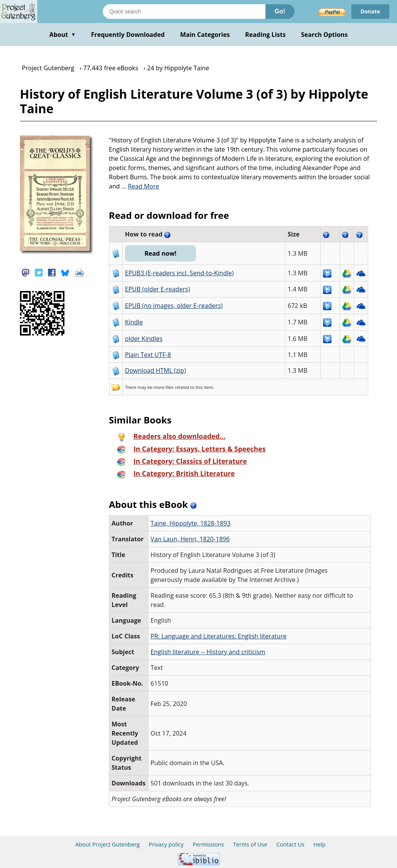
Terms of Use (250, 844)
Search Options (325, 35)
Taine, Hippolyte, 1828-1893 (191, 523)
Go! (280, 11)
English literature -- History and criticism (208, 652)
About (63, 35)
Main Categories (205, 35)
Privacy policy (166, 844)
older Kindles (144, 339)
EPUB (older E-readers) (157, 289)
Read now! (161, 253)
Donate (370, 11)
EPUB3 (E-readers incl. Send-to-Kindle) (180, 273)
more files (163, 387)
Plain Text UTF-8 (148, 355)
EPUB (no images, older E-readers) (174, 306)
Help (319, 844)
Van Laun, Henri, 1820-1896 (190, 539)
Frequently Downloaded (128, 35)
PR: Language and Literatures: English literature (219, 636)
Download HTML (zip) (156, 370)
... (141, 186)
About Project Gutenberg (107, 844)
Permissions (208, 844)
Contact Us (290, 844)
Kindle (134, 322)
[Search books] (184, 12)
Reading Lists (265, 35)
